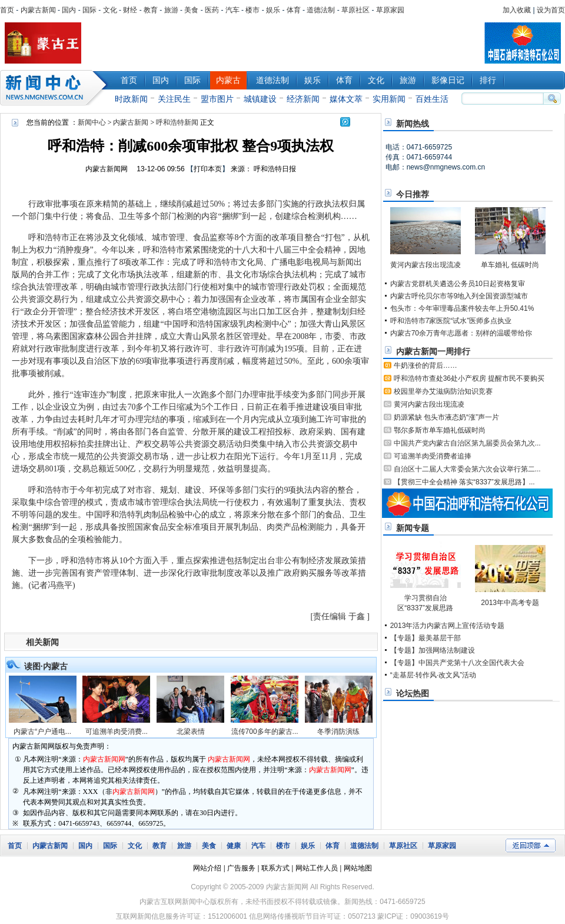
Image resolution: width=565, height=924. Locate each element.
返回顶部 (531, 845)
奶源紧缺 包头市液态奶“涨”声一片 (446, 417)
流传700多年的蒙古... (265, 732)
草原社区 (355, 10)
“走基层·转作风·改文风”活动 (433, 675)
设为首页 (551, 10)
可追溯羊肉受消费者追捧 (433, 456)
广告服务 (241, 868)
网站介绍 (207, 868)
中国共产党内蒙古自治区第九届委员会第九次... (467, 443)
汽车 (232, 10)
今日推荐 (413, 194)
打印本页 (208, 169)
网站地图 (358, 868)
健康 (234, 846)
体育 (294, 10)
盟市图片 (217, 99)
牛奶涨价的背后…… (426, 365)
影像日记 (448, 80)
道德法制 (321, 10)
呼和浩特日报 (275, 169)
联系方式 (275, 868)
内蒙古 (228, 80)
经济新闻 (303, 99)
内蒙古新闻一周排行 (433, 351)
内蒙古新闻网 (107, 169)
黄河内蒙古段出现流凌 (426, 265)
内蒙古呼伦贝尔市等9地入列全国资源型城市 (459, 296)
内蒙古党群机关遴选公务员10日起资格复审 (458, 284)
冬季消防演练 (338, 732)
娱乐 (273, 10)
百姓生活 (432, 99)
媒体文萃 (346, 99)
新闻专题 (413, 528)
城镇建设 (260, 99)
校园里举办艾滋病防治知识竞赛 (443, 391)
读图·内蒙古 (46, 666)
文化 (110, 10)
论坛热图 (413, 693)
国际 (89, 10)
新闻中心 (56, 88)
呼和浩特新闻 (177, 122)
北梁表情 (191, 732)
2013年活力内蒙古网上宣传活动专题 (448, 626)
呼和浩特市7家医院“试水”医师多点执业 (451, 321)
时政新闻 (131, 99)
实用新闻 (389, 99)
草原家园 (390, 10)
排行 (488, 80)
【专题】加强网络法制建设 (433, 650)
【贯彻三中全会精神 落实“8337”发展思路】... (464, 482)
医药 (212, 10)
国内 (69, 10)
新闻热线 (413, 124)
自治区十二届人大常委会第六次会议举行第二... (467, 469)
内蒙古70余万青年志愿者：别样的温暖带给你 (461, 333)
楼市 (252, 10)
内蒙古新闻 (38, 10)
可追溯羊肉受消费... (117, 732)
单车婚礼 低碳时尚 (510, 265)
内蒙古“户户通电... (42, 732)
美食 (191, 10)
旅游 (171, 10)
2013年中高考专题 (510, 603)
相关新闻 (42, 642)
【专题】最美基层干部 (426, 638)
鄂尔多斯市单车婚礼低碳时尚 (440, 430)
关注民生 (174, 99)
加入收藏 (517, 10)
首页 (7, 10)
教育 (151, 10)
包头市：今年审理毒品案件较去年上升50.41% (462, 308)
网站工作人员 (317, 868)
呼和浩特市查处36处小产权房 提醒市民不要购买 (469, 378)
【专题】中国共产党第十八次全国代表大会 (457, 663)
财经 (130, 10)
